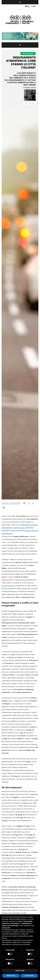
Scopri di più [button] (20, 971)
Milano (12, 657)
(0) (27, 6)
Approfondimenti (28, 54)
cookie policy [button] (6, 928)
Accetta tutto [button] (29, 976)
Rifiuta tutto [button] (11, 976)
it (32, 6)
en (34, 6)
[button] (37, 918)
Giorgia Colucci (30, 87)
